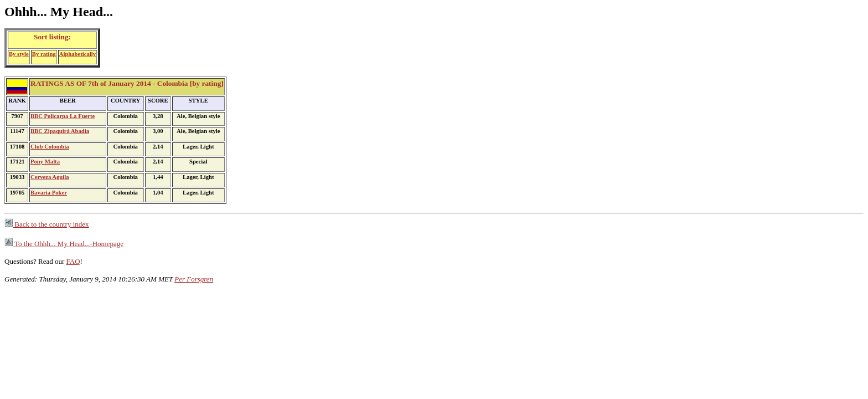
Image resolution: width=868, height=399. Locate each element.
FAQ (73, 261)
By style (19, 54)
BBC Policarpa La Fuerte (63, 116)
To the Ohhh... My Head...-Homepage (64, 244)
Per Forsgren (194, 279)
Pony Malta (45, 162)
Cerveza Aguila (50, 177)
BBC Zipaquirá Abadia (60, 131)
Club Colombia (50, 147)
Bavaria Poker (49, 193)
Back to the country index (47, 224)
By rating (44, 54)
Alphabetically (77, 54)
